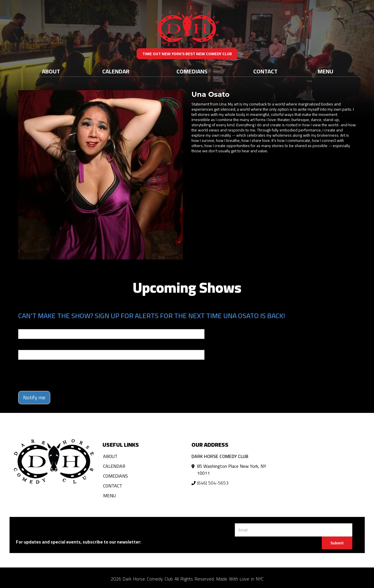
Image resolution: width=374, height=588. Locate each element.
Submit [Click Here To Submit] (337, 543)
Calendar (116, 71)
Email (23, 325)
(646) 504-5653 (213, 483)
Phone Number (32, 346)
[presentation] (62, 375)
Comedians (192, 71)
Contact (265, 71)
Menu (325, 71)
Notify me (34, 397)
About (51, 71)
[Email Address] (294, 530)
